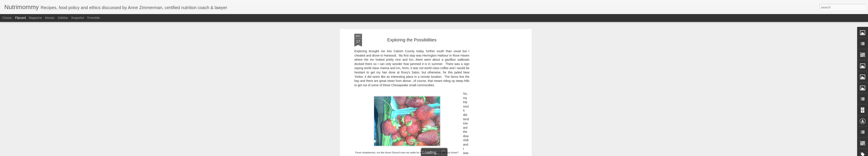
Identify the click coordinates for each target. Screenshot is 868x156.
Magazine (35, 18)
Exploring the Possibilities (412, 40)
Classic (7, 18)
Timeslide (93, 18)
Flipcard (20, 18)
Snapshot (78, 18)
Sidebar (63, 18)
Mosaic (50, 18)
